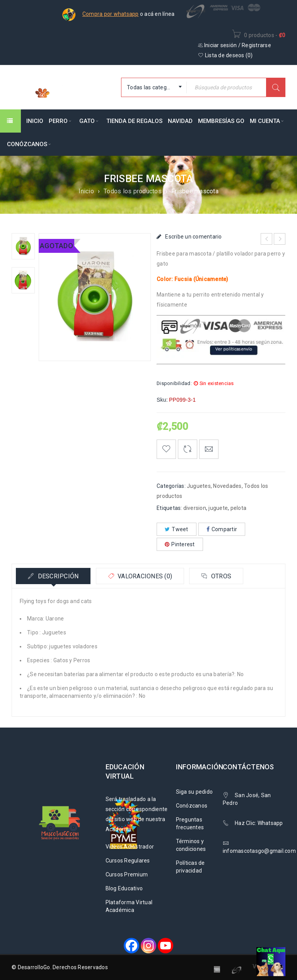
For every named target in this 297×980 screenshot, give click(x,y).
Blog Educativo (124, 888)
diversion (195, 508)
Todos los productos (133, 191)
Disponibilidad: (174, 383)
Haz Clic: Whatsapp (259, 823)
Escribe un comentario (193, 237)
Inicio (86, 191)
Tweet (177, 529)
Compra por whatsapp (111, 14)
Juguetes (199, 486)
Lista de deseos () (225, 55)
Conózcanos (192, 806)
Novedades (227, 486)
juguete (218, 508)
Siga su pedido (195, 792)
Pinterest (180, 544)
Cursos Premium (127, 874)
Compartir (222, 529)
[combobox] (154, 87)
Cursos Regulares (128, 861)
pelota (239, 508)
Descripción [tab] (57, 576)
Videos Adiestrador (130, 847)
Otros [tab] (221, 576)
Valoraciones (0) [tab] (144, 576)
